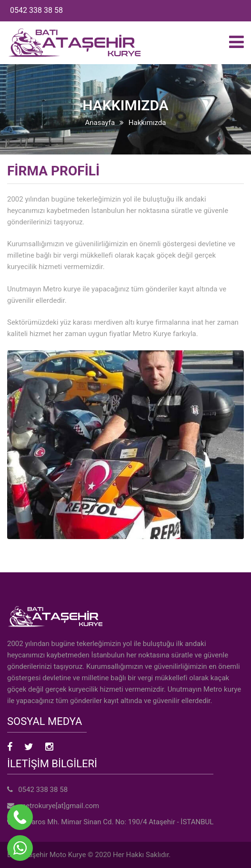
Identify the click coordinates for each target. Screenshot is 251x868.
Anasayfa (100, 123)
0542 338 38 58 (36, 10)
